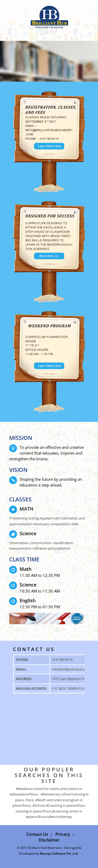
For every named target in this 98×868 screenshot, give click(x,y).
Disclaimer (49, 840)
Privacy (63, 834)
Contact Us (37, 834)
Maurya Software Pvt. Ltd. (59, 853)
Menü (13, 15)
